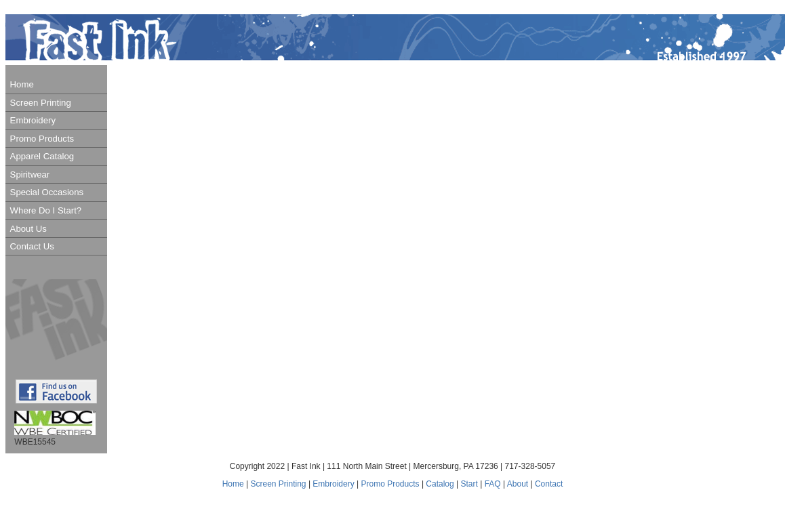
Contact (549, 484)
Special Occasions (47, 192)
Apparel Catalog (42, 156)
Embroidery (33, 120)
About (518, 484)
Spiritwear (30, 175)
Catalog (441, 484)
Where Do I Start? (46, 210)
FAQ (493, 484)
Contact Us (32, 246)
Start (469, 484)
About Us (28, 229)
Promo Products (42, 139)
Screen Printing (41, 103)
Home (22, 84)
